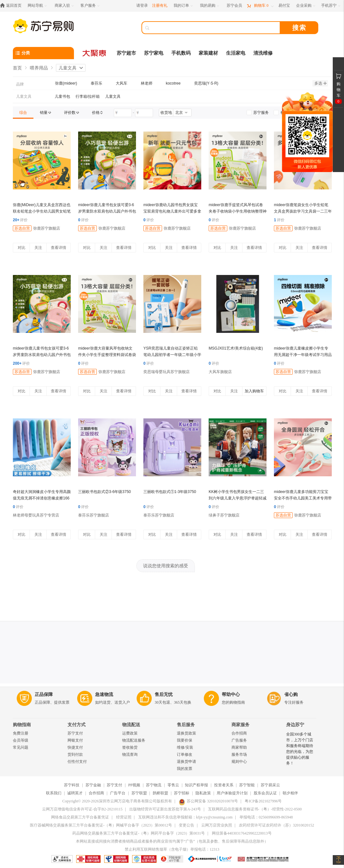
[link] (23, 113)
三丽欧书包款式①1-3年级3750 (170, 492)
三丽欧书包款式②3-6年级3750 (104, 492)
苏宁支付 (75, 733)
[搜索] (215, 28)
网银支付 (75, 740)
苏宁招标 (182, 793)
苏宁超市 (126, 53)
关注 (38, 248)
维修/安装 (185, 747)
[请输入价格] (123, 113)
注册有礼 (160, 5)
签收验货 (130, 747)
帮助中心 (231, 694)
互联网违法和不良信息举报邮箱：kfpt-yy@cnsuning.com (185, 817)
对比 (22, 248)
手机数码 (181, 53)
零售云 (173, 785)
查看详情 (59, 248)
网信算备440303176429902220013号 (242, 833)
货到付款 (75, 754)
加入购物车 (254, 391)
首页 (17, 68)
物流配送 (131, 725)
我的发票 (185, 769)
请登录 (142, 5)
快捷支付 (75, 747)
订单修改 (185, 754)
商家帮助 (239, 747)
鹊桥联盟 (160, 793)
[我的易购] (210, 6)
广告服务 (239, 740)
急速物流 (104, 694)
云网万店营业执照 (217, 825)
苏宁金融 (93, 785)
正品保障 (44, 694)
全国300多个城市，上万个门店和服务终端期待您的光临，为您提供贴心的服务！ (300, 749)
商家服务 (240, 725)
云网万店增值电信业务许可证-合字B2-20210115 (82, 809)
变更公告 (186, 825)
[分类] (43, 53)
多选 (321, 83)
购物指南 (22, 725)
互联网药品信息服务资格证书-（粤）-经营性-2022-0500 (255, 809)
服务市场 (239, 754)
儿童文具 (68, 68)
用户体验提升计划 (232, 793)
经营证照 (124, 817)
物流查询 (130, 754)
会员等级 (21, 740)
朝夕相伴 (290, 793)
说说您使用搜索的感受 (166, 566)
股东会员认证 (265, 793)
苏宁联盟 (139, 793)
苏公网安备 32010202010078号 (208, 801)
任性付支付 (77, 762)
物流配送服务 (134, 740)
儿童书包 (62, 96)
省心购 (291, 694)
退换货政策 (186, 733)
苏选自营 (22, 228)
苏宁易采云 (270, 785)
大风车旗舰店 (220, 372)
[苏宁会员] (234, 6)
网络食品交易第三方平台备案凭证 (80, 817)
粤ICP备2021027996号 (263, 801)
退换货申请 (186, 762)
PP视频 (134, 785)
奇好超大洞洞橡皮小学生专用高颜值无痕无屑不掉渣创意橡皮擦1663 (42, 498)
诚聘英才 (75, 793)
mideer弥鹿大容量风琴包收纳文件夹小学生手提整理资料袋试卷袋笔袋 (107, 355)
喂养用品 (39, 68)
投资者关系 (224, 785)
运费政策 (130, 733)
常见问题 (21, 747)
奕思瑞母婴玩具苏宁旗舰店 (167, 372)
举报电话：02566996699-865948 (266, 817)
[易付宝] (284, 6)
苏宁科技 (72, 785)
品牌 (20, 84)
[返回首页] (12, 6)
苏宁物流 (154, 785)
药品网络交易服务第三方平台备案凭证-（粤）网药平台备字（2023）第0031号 (139, 833)
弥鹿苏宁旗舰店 (47, 228)
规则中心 (239, 762)
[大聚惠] (95, 53)
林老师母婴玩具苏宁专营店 (36, 515)
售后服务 (186, 725)
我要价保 (185, 740)
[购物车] (260, 6)
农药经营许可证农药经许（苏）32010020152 (276, 825)
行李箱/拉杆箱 (88, 96)
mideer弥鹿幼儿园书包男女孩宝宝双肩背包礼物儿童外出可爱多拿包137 (172, 211)
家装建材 (208, 53)
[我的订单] (184, 6)
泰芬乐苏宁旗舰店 (94, 515)
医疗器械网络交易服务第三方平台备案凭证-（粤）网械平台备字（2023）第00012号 (101, 825)
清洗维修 (263, 53)
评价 (20, 220)
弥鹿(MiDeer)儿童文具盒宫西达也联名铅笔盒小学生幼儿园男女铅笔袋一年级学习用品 (42, 211)
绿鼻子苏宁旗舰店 (224, 515)
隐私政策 (203, 793)
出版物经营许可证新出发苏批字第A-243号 (165, 809)
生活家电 (236, 53)
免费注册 (21, 733)
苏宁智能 (247, 785)
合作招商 (239, 733)
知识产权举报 (196, 785)
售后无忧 (164, 694)
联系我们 (54, 793)
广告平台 (118, 793)
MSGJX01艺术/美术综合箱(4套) (236, 348)
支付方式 (77, 725)
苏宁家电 (154, 53)
